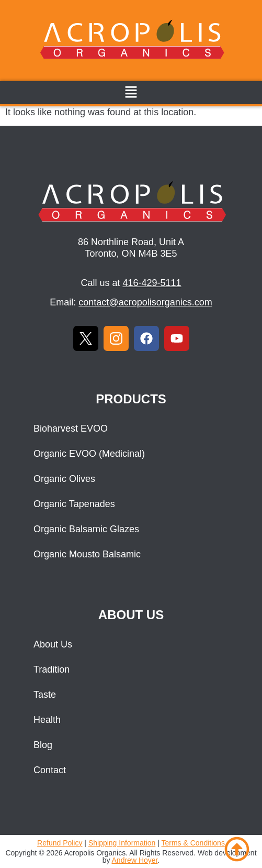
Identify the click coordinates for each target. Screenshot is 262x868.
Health (47, 720)
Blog (43, 745)
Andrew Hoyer (135, 860)
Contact (50, 770)
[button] (131, 93)
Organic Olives (64, 479)
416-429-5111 (152, 283)
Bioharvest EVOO (71, 428)
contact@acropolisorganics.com (145, 302)
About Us (53, 644)
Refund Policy (60, 843)
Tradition (52, 669)
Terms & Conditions (193, 843)
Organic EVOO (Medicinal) (89, 454)
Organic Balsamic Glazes (86, 529)
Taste (45, 695)
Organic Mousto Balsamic (87, 554)
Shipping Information (122, 843)
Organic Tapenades (74, 504)
